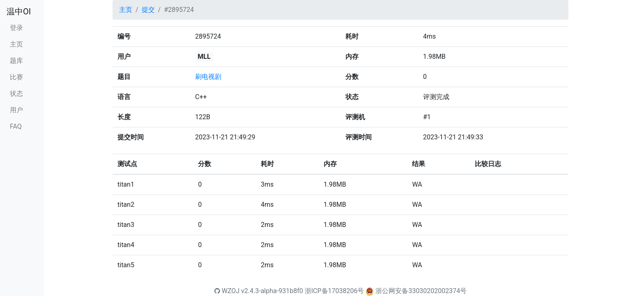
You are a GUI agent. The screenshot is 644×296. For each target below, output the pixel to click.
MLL (204, 57)
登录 (16, 28)
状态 (16, 94)
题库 (16, 61)
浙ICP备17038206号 (335, 291)
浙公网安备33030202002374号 (421, 291)
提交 (148, 10)
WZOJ (227, 291)
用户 (16, 110)
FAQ (16, 126)
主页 (16, 44)
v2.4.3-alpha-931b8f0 (272, 291)
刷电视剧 (208, 77)
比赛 (16, 77)
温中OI (19, 12)
